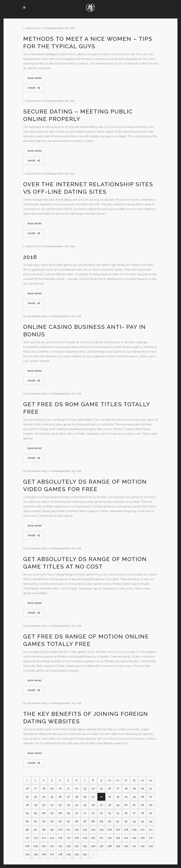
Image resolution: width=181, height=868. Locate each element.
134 (77, 846)
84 (60, 821)
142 (142, 846)
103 (85, 830)
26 (110, 788)
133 (69, 846)
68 (60, 813)
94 (143, 821)
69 (68, 813)
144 (27, 854)
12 (126, 780)
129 (36, 846)
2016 (30, 257)
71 (85, 813)
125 (134, 838)
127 (151, 838)
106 (110, 830)
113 (36, 838)
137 (101, 846)
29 (134, 788)
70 (77, 813)
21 (68, 788)
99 (52, 830)
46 (143, 797)
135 (85, 846)
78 (143, 813)
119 (85, 838)
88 (93, 821)
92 (126, 821)
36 (60, 797)
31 (151, 788)
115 (52, 838)
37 (68, 797)
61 (134, 805)
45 (134, 797)
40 (93, 797)
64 (27, 813)
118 (77, 838)
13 (134, 780)
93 (134, 821)
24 (93, 788)
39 (85, 797)
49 (36, 805)
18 (44, 788)
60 (126, 805)
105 (101, 830)
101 (68, 830)
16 (27, 788)
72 (93, 813)
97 (36, 830)
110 (142, 830)
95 (151, 821)
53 (69, 805)
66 (44, 813)
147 (52, 854)
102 (77, 830)
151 (85, 854)
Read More (35, 78)
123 (118, 838)
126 (143, 838)
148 (60, 854)
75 (118, 813)
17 (36, 788)
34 (44, 797)
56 (93, 805)
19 (52, 788)
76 (126, 813)
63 (151, 805)
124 (126, 838)
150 (77, 854)
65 (36, 813)
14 (142, 780)
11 (118, 780)
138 (110, 846)
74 (110, 813)
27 (118, 788)
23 (85, 788)
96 (27, 830)
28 (126, 788)
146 (44, 854)
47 (151, 797)
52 (60, 805)
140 (126, 846)
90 (110, 821)
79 (151, 813)
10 (109, 780)
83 (52, 821)
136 (93, 846)
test (72, 28)
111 (151, 830)
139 (118, 846)
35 (52, 797)
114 (44, 838)
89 (101, 821)
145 (36, 854)
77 (134, 813)
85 (68, 821)
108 (126, 830)
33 (36, 797)
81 (36, 821)
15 (151, 780)
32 (27, 797)
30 (143, 788)
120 (93, 838)
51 (52, 805)
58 (110, 805)
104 (93, 830)
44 (126, 797)
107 (118, 830)
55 (85, 805)
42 (110, 797)
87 (85, 821)
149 (68, 854)
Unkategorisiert (54, 28)
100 (60, 830)
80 (27, 821)
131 (52, 846)
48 (27, 805)
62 (142, 805)
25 (101, 788)
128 (27, 846)
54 (77, 805)
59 (118, 805)
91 (118, 821)
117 (69, 838)
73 (101, 813)
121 (101, 838)
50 (44, 805)
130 (44, 846)
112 (27, 838)
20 (60, 788)
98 (44, 830)
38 (77, 797)
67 (52, 813)
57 (101, 805)
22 (77, 788)
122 (110, 838)
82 (44, 821)
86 (77, 821)
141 (134, 846)
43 (118, 797)
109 (134, 830)
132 (60, 846)
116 (60, 838)
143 (151, 846)
